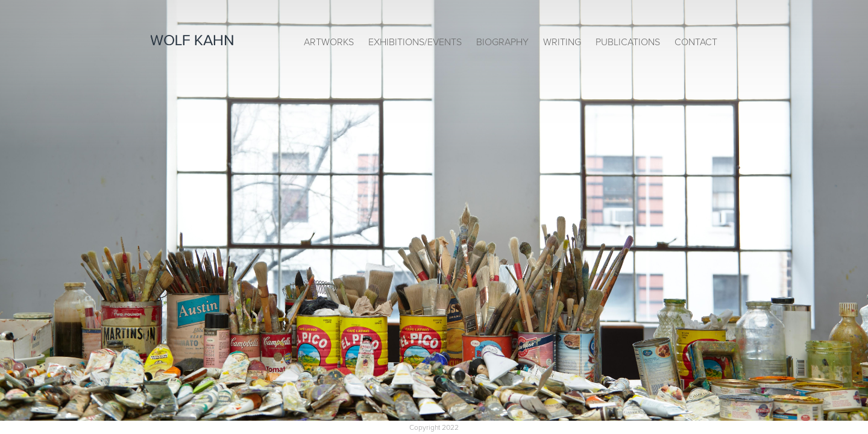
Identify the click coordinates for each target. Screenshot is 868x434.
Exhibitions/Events (415, 42)
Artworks (329, 42)
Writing (562, 42)
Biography (502, 42)
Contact (696, 42)
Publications (628, 42)
